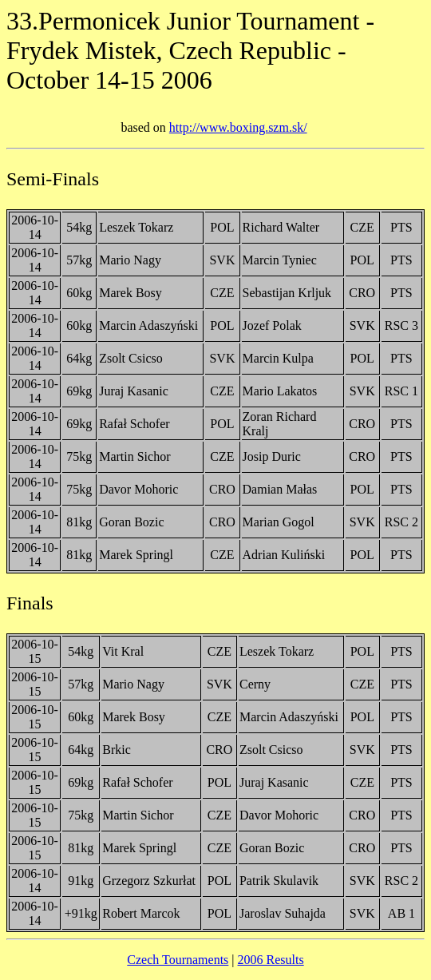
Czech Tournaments (178, 960)
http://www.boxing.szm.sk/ (238, 127)
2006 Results (271, 960)
